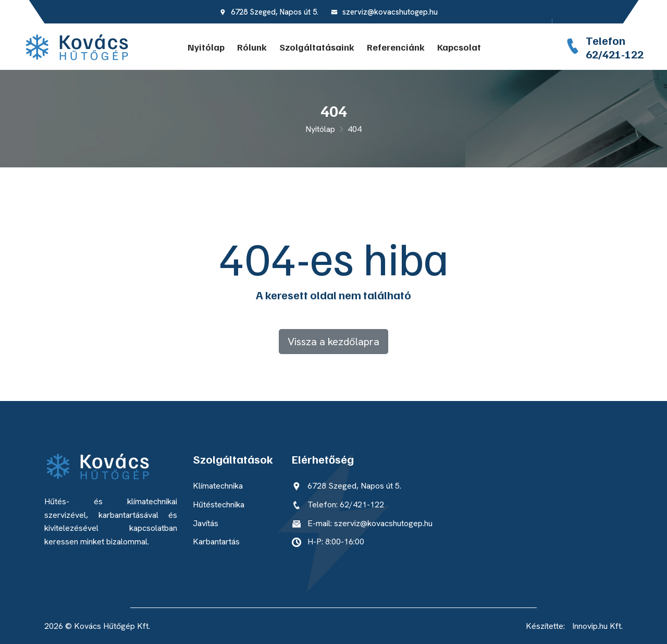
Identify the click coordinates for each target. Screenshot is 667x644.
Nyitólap (206, 47)
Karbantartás (216, 542)
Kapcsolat (459, 47)
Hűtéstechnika (219, 505)
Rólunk (252, 47)
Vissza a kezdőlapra (333, 342)
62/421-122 (615, 54)
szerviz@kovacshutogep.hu (384, 12)
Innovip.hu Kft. (597, 626)
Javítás (206, 523)
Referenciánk (396, 47)
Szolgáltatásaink (317, 47)
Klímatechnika (218, 486)
